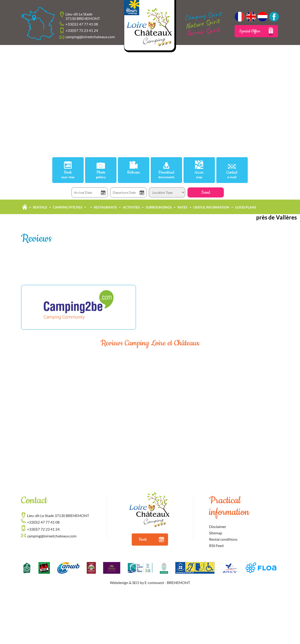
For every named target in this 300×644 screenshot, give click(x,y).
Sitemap (216, 533)
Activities (131, 207)
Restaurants (105, 207)
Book (68, 174)
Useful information (211, 207)
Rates (183, 207)
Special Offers (256, 31)
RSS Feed (216, 545)
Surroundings (159, 207)
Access (199, 174)
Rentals (40, 207)
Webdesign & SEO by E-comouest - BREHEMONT (150, 583)
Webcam (133, 173)
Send (206, 192)
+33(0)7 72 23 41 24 (82, 30)
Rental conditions (223, 539)
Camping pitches (68, 207)
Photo (101, 174)
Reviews (36, 239)
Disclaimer (218, 527)
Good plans (246, 207)
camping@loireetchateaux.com (90, 37)
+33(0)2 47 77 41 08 (82, 24)
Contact (232, 174)
